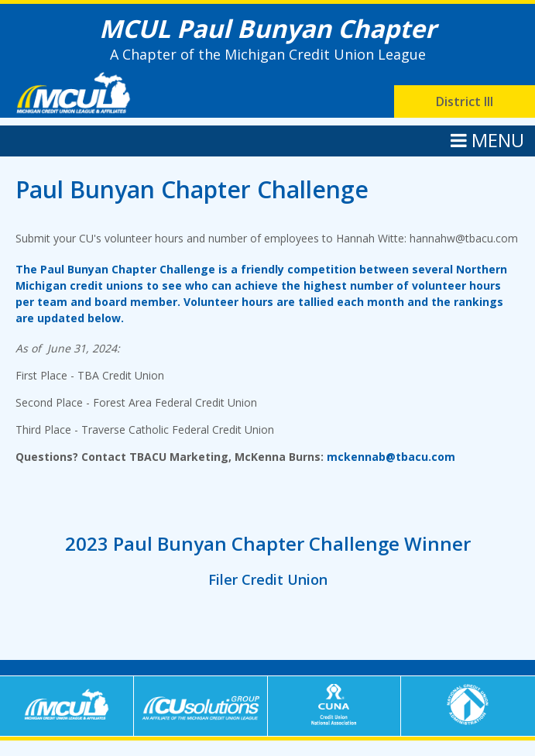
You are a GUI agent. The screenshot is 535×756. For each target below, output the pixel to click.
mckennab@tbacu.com (391, 457)
